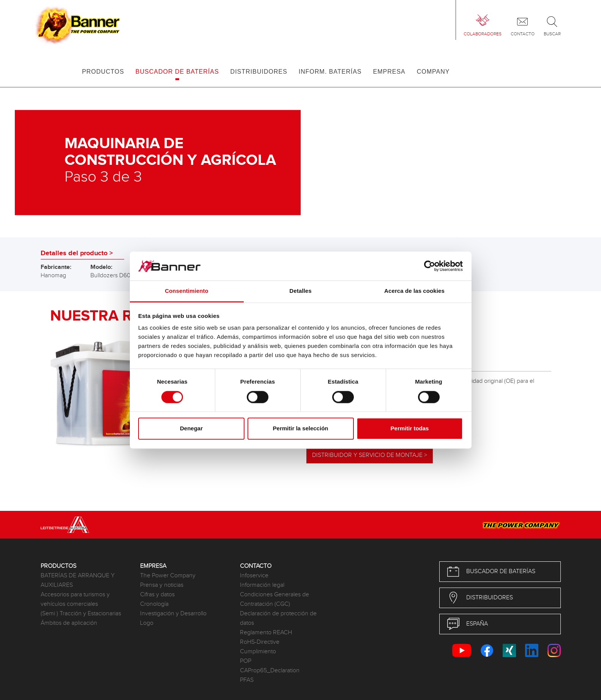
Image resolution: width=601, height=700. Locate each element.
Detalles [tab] (300, 291)
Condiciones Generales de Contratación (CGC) (274, 599)
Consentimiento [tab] (187, 291)
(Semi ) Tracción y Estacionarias (81, 614)
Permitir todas (410, 429)
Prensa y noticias (162, 585)
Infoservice (254, 576)
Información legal (262, 585)
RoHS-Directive (260, 642)
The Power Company (168, 576)
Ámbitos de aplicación (69, 623)
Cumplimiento (258, 652)
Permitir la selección (301, 429)
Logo (147, 623)
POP (246, 661)
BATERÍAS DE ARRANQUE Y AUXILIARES (78, 580)
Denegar (191, 429)
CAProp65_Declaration (270, 671)
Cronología (154, 604)
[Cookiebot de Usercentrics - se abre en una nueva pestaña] (430, 266)
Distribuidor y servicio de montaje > (370, 455)
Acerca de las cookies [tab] (414, 291)
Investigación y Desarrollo (173, 614)
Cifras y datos (157, 595)
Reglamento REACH (266, 633)
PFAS (247, 680)
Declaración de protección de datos (278, 618)
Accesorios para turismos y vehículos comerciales (75, 599)
